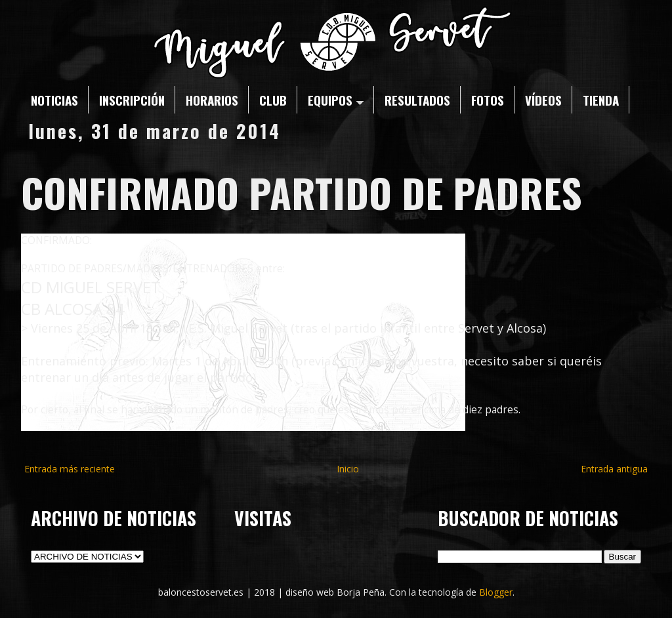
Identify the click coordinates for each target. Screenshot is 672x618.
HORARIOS (212, 100)
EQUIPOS (336, 100)
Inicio (348, 469)
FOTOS (488, 100)
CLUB (273, 100)
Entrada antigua (614, 469)
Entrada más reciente (70, 469)
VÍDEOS (543, 100)
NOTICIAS (54, 100)
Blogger (496, 592)
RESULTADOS (417, 100)
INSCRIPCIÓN (132, 100)
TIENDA (601, 100)
